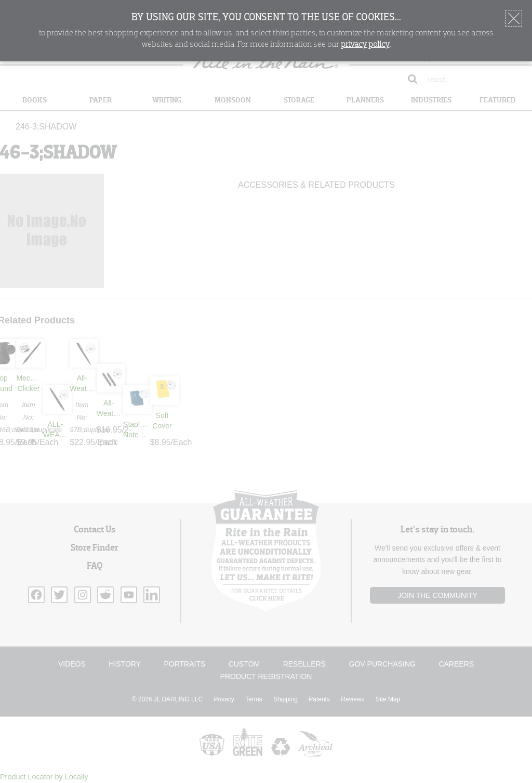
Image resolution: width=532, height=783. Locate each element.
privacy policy (365, 45)
